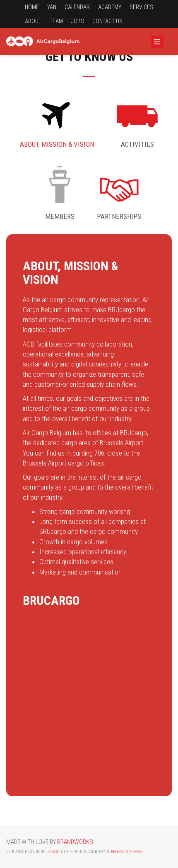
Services (141, 7)
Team (56, 21)
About (33, 21)
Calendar (77, 7)
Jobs (78, 21)
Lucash (53, 852)
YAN (52, 7)
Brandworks (75, 842)
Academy (110, 7)
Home (32, 7)
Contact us (107, 21)
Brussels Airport (127, 852)
